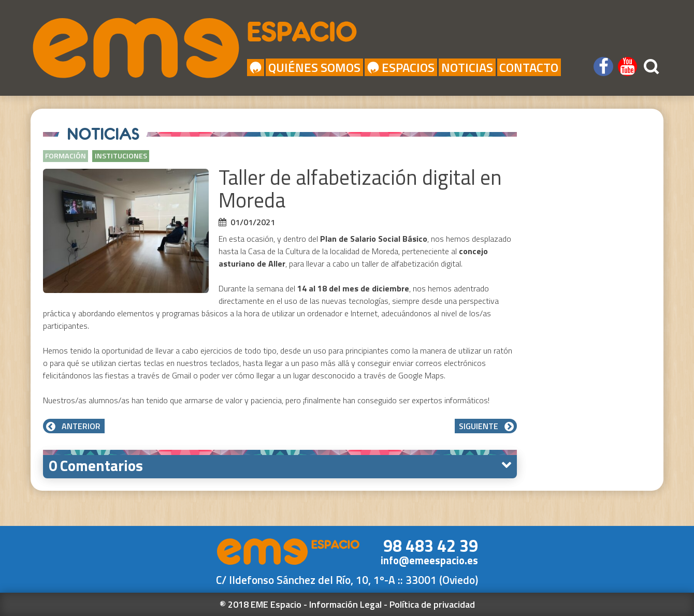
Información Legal (345, 604)
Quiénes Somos (314, 67)
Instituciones (121, 156)
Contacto (529, 67)
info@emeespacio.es (429, 560)
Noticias (467, 67)
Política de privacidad (432, 604)
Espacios (401, 67)
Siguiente (486, 426)
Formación (66, 156)
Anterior (74, 426)
